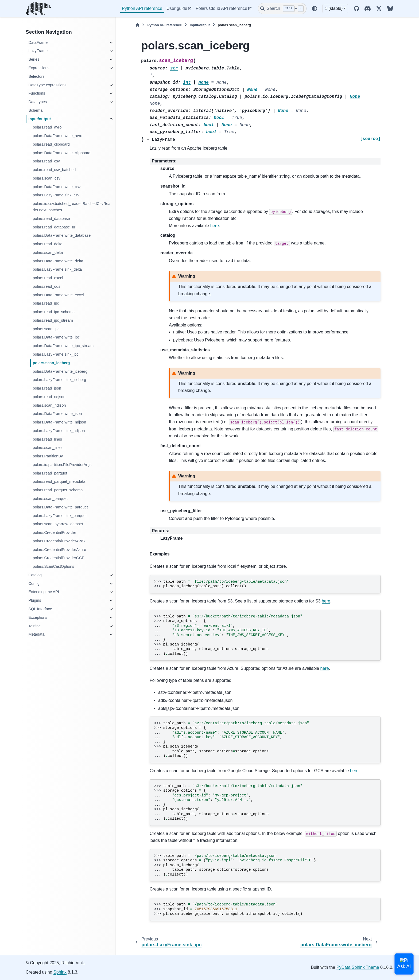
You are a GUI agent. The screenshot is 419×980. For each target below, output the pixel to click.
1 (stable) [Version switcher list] (334, 8)
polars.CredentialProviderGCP (59, 558)
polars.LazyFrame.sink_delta (57, 269)
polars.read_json (47, 388)
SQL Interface (40, 609)
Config (34, 584)
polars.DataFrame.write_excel (58, 295)
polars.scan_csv (46, 178)
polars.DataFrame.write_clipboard (61, 153)
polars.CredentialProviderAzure (59, 550)
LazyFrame (38, 51)
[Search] (282, 9)
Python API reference (142, 8)
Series (34, 59)
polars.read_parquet (50, 473)
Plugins (35, 600)
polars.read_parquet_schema (58, 490)
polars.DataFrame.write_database (62, 235)
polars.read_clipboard (51, 144)
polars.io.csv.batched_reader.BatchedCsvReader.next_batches (71, 207)
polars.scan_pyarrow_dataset (58, 524)
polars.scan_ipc (46, 329)
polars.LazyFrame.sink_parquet (60, 516)
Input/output (40, 119)
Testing (34, 626)
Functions (37, 93)
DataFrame (38, 42)
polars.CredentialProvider (54, 532)
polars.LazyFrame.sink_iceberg (59, 380)
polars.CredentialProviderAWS (59, 541)
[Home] (137, 25)
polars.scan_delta (48, 252)
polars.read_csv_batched (54, 170)
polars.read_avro (47, 127)
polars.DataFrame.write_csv (57, 187)
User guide (177, 8)
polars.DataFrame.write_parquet (60, 507)
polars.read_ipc (46, 303)
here (215, 226)
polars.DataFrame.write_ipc (56, 337)
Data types (38, 102)
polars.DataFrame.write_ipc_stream (63, 346)
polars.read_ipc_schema (54, 312)
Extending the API (44, 592)
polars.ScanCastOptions (53, 566)
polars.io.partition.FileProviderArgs (62, 465)
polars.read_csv (46, 161)
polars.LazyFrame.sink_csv (56, 195)
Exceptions (38, 617)
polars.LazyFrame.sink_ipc (55, 354)
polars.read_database (51, 219)
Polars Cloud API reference (221, 8)
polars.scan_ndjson (49, 405)
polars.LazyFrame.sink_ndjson (59, 431)
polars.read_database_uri (54, 227)
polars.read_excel (48, 278)
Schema (35, 110)
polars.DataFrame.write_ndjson (59, 422)
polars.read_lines (47, 439)
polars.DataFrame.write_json (57, 414)
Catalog (35, 575)
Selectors (36, 76)
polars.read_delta (47, 244)
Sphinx (60, 972)
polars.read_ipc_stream (53, 320)
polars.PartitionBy (48, 456)
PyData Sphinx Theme (358, 967)
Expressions (39, 68)
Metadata (36, 634)
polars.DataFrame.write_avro (57, 136)
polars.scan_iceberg (51, 363)
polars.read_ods (46, 286)
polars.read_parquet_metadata (59, 481)
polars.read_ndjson (49, 397)
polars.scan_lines (47, 448)
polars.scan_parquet (50, 499)
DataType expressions (47, 85)
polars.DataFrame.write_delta (58, 261)
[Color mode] (315, 9)
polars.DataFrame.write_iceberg (60, 371)
